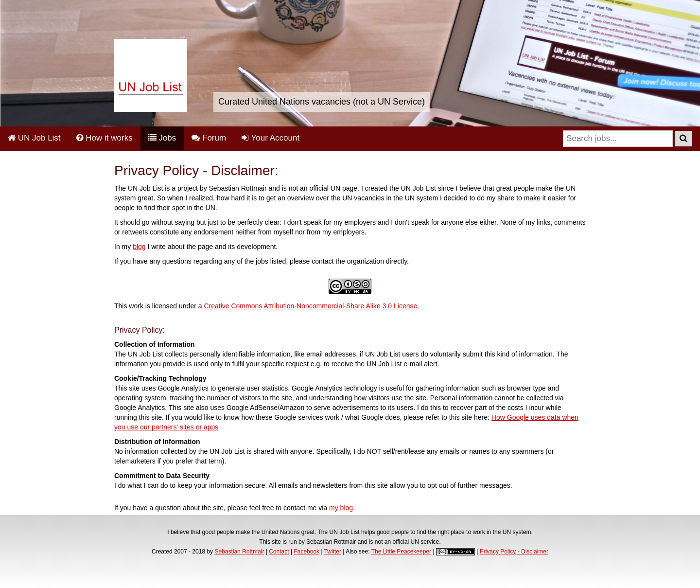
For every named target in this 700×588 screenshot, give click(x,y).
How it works (105, 138)
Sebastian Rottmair (239, 552)
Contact (279, 552)
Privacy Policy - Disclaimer (514, 552)
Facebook (306, 552)
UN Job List (34, 138)
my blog (341, 508)
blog (139, 247)
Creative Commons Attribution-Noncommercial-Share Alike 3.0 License (310, 306)
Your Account (271, 138)
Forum (209, 138)
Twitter (333, 552)
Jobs (162, 138)
